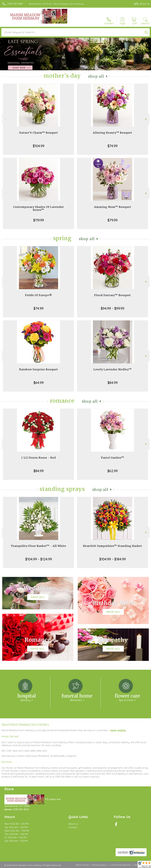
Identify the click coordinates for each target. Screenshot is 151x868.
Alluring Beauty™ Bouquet (113, 133)
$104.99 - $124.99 (39, 559)
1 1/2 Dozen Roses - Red (39, 458)
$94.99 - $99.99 (113, 308)
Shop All (96, 76)
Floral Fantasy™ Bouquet (113, 295)
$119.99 (39, 220)
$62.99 (113, 471)
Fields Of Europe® (39, 295)
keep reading (118, 730)
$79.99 (113, 220)
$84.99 (113, 383)
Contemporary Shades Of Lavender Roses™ (38, 208)
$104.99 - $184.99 (113, 559)
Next (146, 119)
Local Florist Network (120, 865)
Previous (5, 119)
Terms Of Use (82, 865)
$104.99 (39, 146)
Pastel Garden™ (113, 458)
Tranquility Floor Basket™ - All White (39, 546)
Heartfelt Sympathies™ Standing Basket (113, 546)
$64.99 (39, 383)
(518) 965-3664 (15, 4)
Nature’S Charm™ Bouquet (39, 133)
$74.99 (113, 146)
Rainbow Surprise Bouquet (39, 369)
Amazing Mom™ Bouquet (113, 207)
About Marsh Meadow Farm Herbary (25, 724)
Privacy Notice (99, 865)
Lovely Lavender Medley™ (113, 369)
